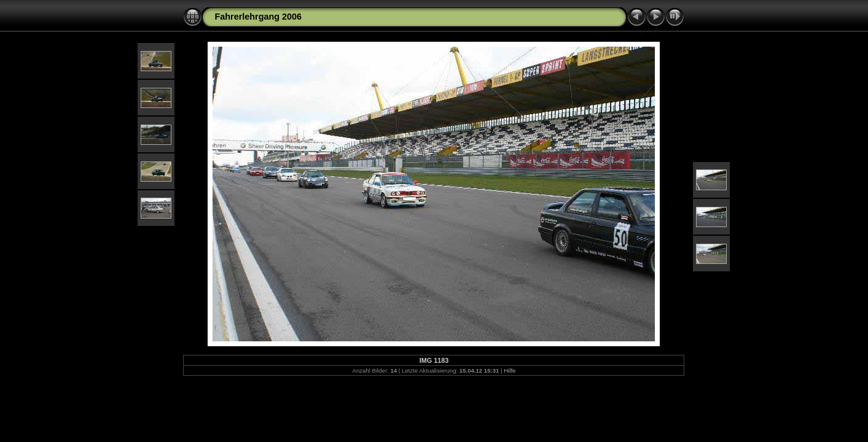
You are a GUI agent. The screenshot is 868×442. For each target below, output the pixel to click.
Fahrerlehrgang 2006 (258, 17)
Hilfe (510, 370)
